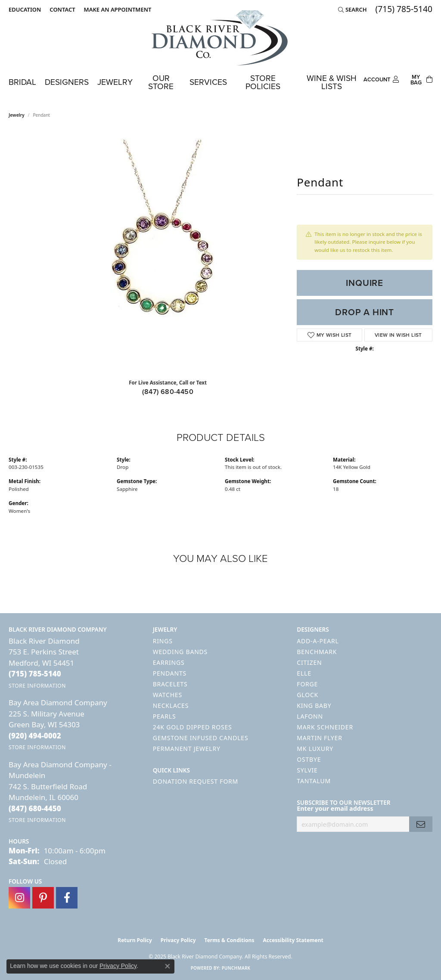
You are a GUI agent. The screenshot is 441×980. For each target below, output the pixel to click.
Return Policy (135, 940)
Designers (67, 82)
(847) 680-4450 (168, 392)
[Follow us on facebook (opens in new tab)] (67, 898)
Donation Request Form (196, 781)
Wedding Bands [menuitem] (180, 652)
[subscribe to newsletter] (421, 824)
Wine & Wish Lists (332, 82)
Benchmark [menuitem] (317, 652)
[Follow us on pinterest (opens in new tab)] (43, 898)
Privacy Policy (178, 940)
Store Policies (263, 82)
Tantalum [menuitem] (314, 781)
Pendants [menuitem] (170, 673)
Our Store (161, 82)
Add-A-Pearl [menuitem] (318, 641)
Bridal (22, 82)
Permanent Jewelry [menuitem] (187, 749)
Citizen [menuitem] (309, 662)
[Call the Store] (35, 674)
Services (208, 82)
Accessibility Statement (293, 940)
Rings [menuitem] (163, 641)
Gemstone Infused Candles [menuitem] (201, 738)
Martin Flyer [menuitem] (319, 738)
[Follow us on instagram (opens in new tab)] (19, 898)
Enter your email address (335, 808)
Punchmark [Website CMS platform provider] (236, 968)
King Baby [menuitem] (314, 706)
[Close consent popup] (168, 966)
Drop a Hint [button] (365, 312)
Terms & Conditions (230, 940)
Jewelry (115, 82)
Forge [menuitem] (307, 684)
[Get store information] (37, 686)
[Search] (352, 9)
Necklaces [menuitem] (171, 706)
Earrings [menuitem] (169, 662)
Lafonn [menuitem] (310, 716)
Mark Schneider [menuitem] (325, 727)
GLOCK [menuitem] (307, 695)
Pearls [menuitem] (165, 716)
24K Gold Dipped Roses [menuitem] (193, 727)
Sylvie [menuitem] (307, 770)
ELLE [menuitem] (304, 673)
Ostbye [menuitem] (309, 759)
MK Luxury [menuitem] (315, 749)
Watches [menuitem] (168, 695)
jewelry (17, 115)
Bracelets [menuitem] (170, 684)
